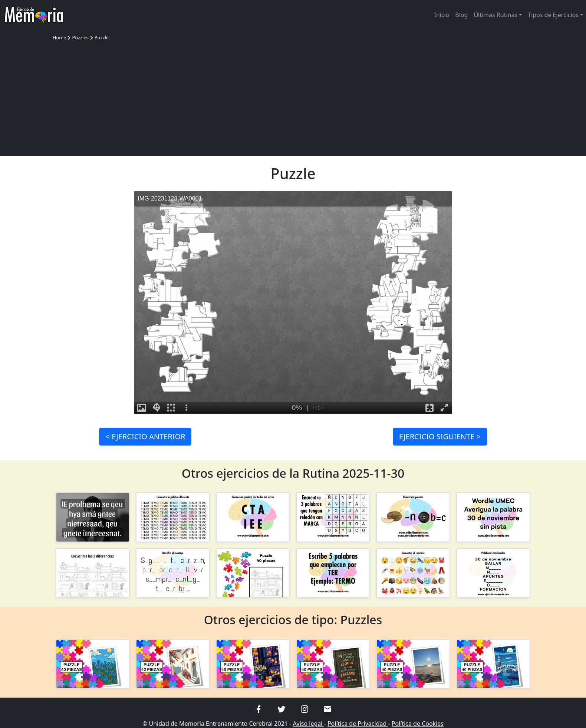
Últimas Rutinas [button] (496, 15)
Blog (461, 15)
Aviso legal (308, 724)
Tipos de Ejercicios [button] (553, 15)
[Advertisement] (293, 97)
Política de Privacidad (358, 724)
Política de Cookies (418, 724)
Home (59, 37)
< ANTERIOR (145, 437)
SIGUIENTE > (440, 437)
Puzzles (80, 37)
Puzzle (102, 37)
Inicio (442, 15)
